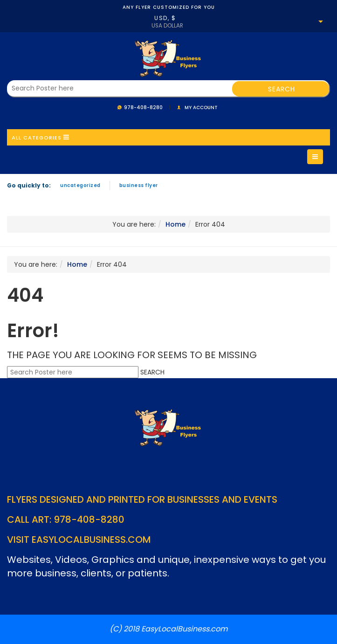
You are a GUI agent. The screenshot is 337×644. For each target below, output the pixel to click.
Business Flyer (139, 185)
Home (175, 224)
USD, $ (165, 18)
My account (201, 107)
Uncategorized (80, 185)
